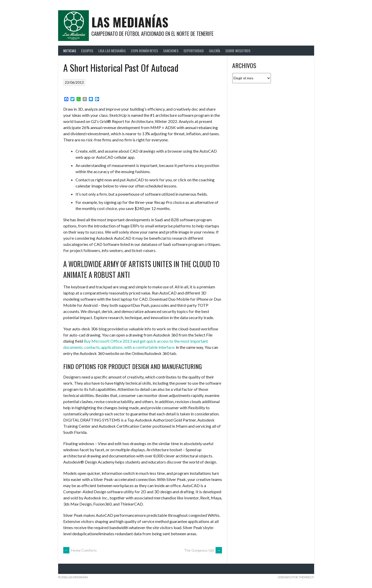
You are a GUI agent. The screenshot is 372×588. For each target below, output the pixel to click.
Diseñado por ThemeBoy (296, 577)
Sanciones (171, 51)
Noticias (70, 51)
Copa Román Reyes (144, 51)
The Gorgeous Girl (203, 550)
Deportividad (194, 51)
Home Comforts (80, 550)
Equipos (87, 51)
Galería (215, 51)
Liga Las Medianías (112, 51)
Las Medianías (130, 22)
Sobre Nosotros (238, 51)
